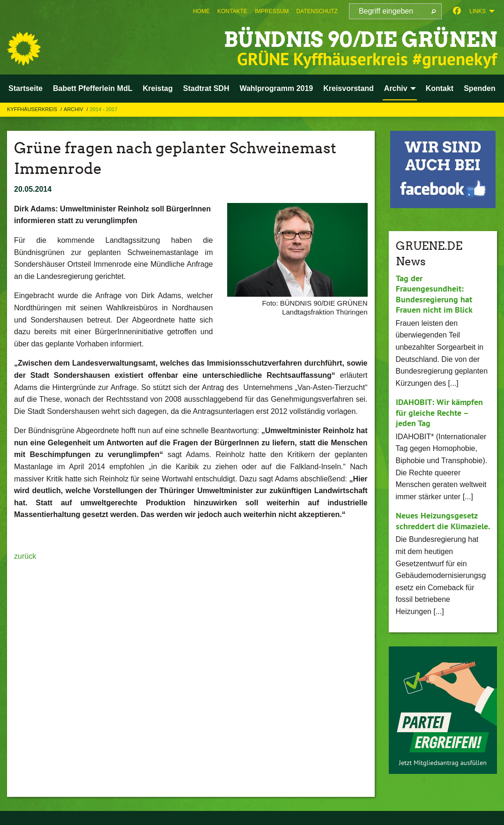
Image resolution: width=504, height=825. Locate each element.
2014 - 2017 (104, 109)
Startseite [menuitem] (26, 88)
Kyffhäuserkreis (33, 109)
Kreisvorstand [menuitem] (348, 88)
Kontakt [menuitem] (440, 88)
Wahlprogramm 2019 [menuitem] (276, 88)
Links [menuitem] (478, 11)
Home (201, 11)
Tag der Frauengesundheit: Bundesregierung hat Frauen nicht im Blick (434, 294)
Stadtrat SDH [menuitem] (206, 88)
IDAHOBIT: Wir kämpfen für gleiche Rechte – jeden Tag (439, 412)
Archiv (74, 109)
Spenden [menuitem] (480, 88)
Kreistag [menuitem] (158, 88)
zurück (25, 556)
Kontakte (232, 11)
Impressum (272, 11)
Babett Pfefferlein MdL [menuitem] (93, 88)
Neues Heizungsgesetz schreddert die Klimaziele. (443, 521)
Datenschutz (317, 11)
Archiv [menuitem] (396, 88)
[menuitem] (201, 11)
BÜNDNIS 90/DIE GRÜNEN (360, 40)
